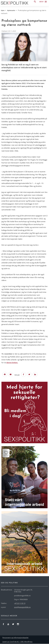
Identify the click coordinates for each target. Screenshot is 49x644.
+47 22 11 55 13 (20, 604)
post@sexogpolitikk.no (22, 607)
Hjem (3, 10)
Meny (44, 2)
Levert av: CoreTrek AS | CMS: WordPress (17, 642)
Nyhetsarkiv (11, 10)
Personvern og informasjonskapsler (15, 638)
